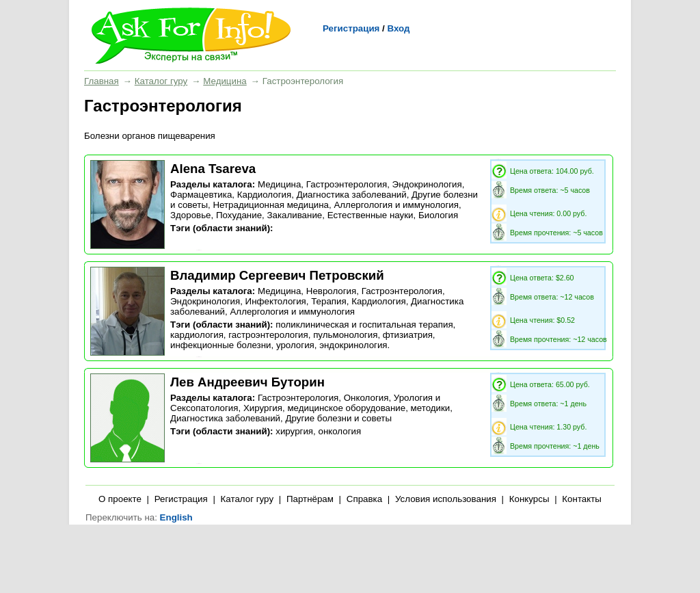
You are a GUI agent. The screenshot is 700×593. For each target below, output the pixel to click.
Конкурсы (529, 499)
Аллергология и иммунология (396, 205)
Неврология (332, 291)
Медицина (225, 81)
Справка (364, 499)
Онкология (366, 398)
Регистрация (351, 28)
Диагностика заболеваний (352, 195)
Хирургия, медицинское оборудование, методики (347, 408)
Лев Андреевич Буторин (247, 382)
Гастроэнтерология (347, 184)
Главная (102, 81)
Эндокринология (427, 184)
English (176, 517)
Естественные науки (371, 215)
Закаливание (294, 215)
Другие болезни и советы (338, 418)
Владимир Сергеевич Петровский (277, 275)
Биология (438, 215)
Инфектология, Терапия (296, 301)
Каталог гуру (161, 81)
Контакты (582, 499)
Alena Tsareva (213, 169)
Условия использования (446, 499)
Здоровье (191, 215)
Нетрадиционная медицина (271, 205)
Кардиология (265, 195)
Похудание (239, 215)
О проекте (120, 499)
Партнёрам (310, 499)
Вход (398, 28)
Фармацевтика (201, 195)
